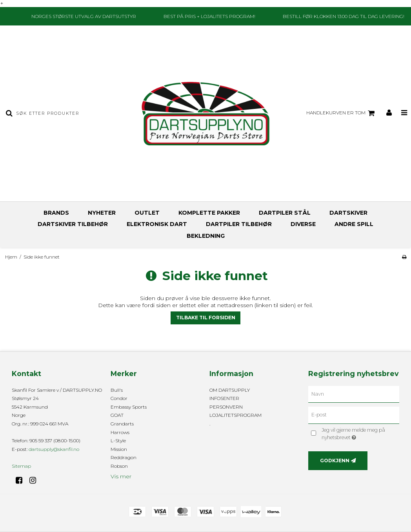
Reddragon (124, 457)
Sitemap (21, 466)
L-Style (118, 441)
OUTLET (147, 213)
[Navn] (354, 394)
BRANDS (56, 213)
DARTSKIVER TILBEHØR (73, 224)
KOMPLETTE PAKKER (209, 213)
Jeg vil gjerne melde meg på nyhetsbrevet (357, 433)
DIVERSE (303, 224)
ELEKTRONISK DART (157, 224)
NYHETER (102, 213)
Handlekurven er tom (342, 113)
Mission (119, 449)
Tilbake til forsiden (206, 318)
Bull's (117, 390)
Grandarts (122, 424)
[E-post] (354, 415)
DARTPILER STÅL (285, 213)
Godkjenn (335, 461)
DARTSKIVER (348, 213)
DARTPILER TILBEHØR (239, 224)
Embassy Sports (129, 407)
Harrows (120, 432)
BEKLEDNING (206, 236)
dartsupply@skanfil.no (54, 449)
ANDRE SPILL (354, 224)
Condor (119, 398)
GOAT (117, 415)
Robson (119, 466)
